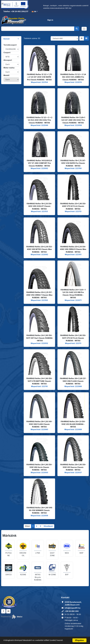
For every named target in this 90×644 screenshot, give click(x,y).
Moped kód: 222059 (39, 516)
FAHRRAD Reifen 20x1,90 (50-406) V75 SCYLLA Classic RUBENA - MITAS (73, 206)
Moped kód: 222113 (73, 211)
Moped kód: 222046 (39, 125)
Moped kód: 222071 (73, 300)
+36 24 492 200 (72, 611)
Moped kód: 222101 (73, 254)
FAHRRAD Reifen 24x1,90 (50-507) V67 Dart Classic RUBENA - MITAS (39, 338)
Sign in (50, 20)
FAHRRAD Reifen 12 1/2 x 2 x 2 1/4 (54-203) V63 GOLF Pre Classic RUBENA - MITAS (39, 120)
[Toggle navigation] (84, 29)
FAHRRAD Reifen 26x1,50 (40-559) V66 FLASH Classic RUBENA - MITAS (39, 424)
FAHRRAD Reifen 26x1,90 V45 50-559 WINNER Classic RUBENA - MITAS (39, 510)
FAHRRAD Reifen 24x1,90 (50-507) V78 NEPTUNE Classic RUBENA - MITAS (39, 381)
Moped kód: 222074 (73, 82)
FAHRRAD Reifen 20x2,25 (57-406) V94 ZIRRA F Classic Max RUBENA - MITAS (39, 295)
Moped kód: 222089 (73, 429)
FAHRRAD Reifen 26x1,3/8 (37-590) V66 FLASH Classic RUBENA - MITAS (73, 381)
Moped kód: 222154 (39, 82)
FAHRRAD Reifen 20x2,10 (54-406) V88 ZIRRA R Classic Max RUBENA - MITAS (73, 249)
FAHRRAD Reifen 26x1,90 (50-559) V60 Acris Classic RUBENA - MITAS (39, 467)
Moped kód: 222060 (39, 429)
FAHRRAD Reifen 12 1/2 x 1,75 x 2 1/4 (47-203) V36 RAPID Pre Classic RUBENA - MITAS (39, 77)
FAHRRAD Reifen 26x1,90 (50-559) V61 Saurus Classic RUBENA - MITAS (73, 467)
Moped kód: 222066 (73, 386)
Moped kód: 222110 (39, 386)
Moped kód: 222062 (39, 168)
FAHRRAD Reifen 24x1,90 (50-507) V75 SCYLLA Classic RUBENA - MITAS (73, 338)
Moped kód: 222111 (73, 343)
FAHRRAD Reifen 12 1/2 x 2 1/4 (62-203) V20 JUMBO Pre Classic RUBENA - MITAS (73, 77)
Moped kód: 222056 (73, 125)
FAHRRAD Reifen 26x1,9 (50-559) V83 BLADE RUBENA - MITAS (73, 424)
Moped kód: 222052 (39, 343)
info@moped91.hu (73, 608)
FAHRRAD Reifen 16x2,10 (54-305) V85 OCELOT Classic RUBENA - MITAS (39, 206)
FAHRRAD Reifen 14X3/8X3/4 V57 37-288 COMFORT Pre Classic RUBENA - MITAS (39, 163)
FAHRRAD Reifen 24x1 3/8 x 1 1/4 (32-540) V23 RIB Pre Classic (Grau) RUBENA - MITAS (73, 294)
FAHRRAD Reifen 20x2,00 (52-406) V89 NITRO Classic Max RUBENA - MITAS (39, 249)
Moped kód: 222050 (39, 472)
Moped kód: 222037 (73, 472)
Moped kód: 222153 (39, 211)
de (34, 11)
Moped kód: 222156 (73, 168)
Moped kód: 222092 (39, 254)
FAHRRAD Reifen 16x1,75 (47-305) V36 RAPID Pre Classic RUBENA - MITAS (73, 163)
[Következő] (48, 526)
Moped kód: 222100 (39, 300)
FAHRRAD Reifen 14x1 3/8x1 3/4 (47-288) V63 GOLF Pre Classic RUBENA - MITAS (73, 120)
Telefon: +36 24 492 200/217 (16, 11)
